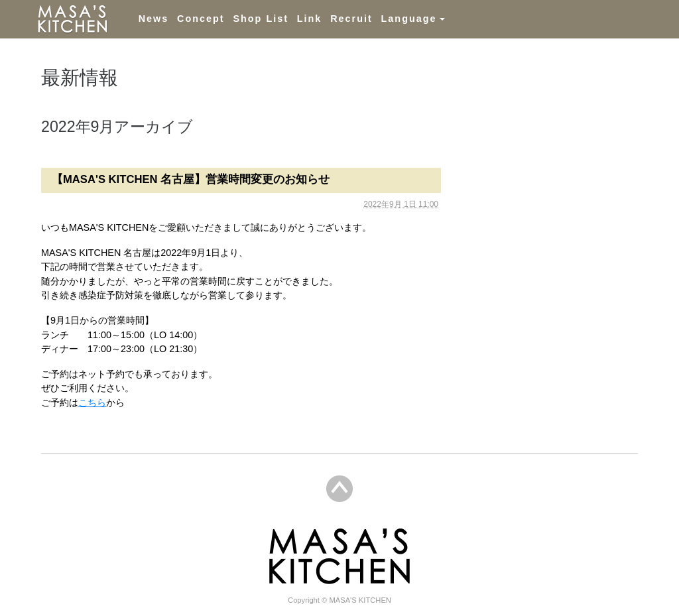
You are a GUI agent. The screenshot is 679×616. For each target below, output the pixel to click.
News (154, 19)
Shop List (261, 19)
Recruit (351, 19)
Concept (201, 19)
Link (310, 19)
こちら (92, 402)
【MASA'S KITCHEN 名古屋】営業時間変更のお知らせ (191, 179)
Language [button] (409, 19)
